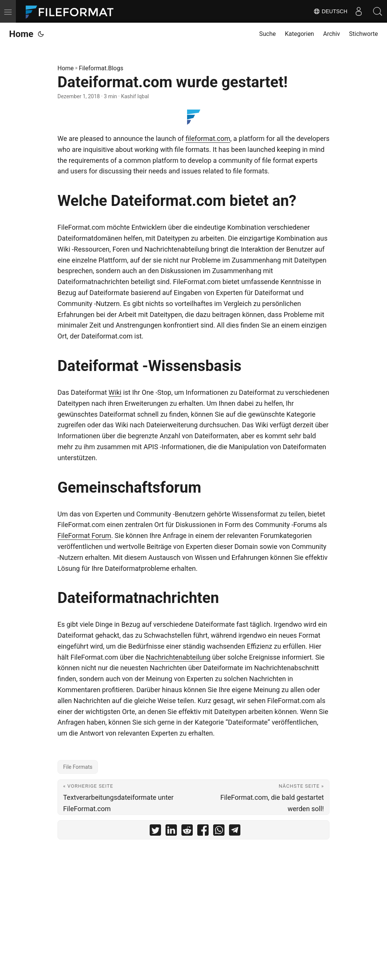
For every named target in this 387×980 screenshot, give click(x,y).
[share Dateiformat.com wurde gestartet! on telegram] (235, 832)
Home (21, 34)
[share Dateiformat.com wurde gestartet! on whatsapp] (219, 832)
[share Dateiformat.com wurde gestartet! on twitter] (155, 832)
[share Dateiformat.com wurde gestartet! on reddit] (187, 832)
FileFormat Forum (84, 536)
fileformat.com (208, 138)
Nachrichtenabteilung (178, 657)
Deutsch (330, 11)
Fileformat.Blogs (101, 68)
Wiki (115, 392)
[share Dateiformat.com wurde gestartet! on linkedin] (171, 832)
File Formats (78, 767)
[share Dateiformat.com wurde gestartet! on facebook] (203, 832)
